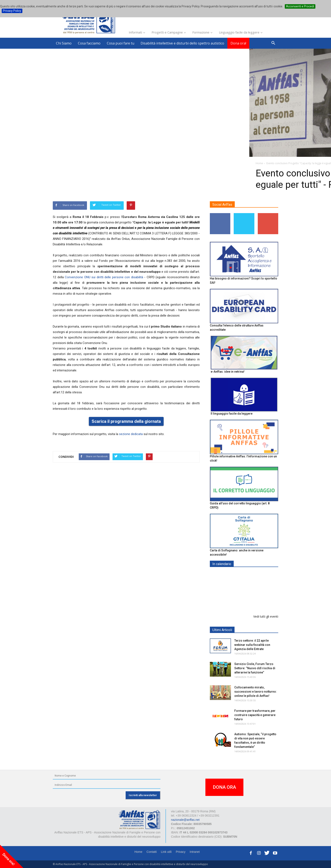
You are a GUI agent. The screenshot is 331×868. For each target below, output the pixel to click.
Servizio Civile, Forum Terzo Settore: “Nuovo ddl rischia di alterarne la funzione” (255, 668)
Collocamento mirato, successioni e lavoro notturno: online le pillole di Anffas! (256, 692)
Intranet (195, 852)
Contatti (152, 852)
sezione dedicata (131, 434)
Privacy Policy (12, 11)
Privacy (181, 852)
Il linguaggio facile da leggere (232, 414)
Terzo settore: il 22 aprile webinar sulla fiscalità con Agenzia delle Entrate (252, 645)
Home (138, 852)
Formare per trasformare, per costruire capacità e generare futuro (255, 715)
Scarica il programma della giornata (126, 421)
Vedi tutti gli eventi (266, 616)
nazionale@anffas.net (185, 820)
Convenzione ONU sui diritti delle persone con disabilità (104, 277)
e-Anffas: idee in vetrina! (228, 372)
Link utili (166, 852)
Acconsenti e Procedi (300, 6)
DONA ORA (224, 787)
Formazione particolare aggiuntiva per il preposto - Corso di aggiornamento (253, 601)
